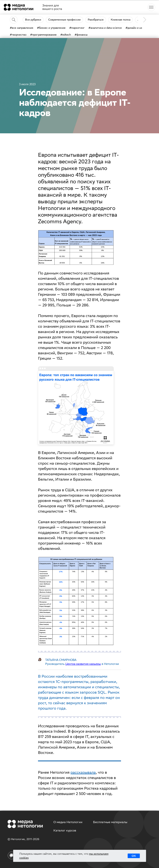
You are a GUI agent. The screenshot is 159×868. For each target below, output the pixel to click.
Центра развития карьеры (83, 664)
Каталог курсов (65, 830)
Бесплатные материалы (110, 822)
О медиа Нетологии (68, 822)
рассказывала (83, 772)
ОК (134, 856)
